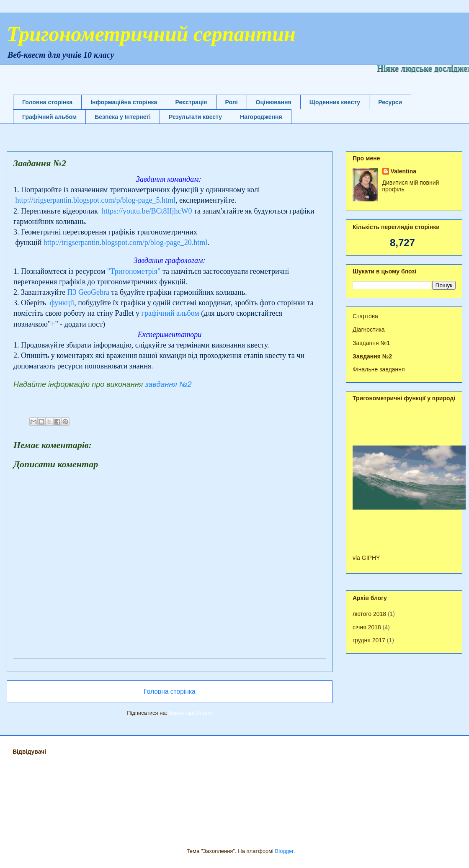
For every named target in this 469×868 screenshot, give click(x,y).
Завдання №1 (371, 343)
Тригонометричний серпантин (151, 34)
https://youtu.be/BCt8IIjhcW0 (147, 211)
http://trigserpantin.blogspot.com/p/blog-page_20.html (125, 242)
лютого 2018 (369, 614)
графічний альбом (170, 313)
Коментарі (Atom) (191, 713)
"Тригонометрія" (134, 271)
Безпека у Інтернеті (123, 117)
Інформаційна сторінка (124, 102)
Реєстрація (191, 102)
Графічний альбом (49, 117)
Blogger (284, 851)
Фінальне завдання (379, 369)
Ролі (232, 102)
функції (62, 303)
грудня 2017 (369, 640)
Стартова (365, 316)
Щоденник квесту (335, 102)
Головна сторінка (47, 102)
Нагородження (261, 117)
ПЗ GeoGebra (88, 292)
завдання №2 (168, 384)
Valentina (403, 171)
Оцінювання (274, 102)
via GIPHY (366, 558)
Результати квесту (195, 117)
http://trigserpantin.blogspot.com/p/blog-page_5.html (95, 200)
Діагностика (368, 330)
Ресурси (390, 102)
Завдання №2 (372, 356)
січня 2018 (367, 627)
